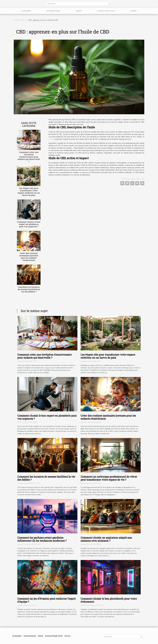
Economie (26, 11)
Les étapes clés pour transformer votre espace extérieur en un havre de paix (29, 192)
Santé (79, 11)
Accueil (16, 20)
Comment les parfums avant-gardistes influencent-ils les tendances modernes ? (42, 539)
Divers (134, 11)
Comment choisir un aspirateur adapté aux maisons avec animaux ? (106, 539)
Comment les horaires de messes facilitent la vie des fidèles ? (29, 289)
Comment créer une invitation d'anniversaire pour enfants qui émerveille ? (29, 157)
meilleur (51, 139)
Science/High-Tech (106, 11)
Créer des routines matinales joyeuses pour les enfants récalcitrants (29, 257)
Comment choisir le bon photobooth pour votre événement (109, 600)
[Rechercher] (79, 3)
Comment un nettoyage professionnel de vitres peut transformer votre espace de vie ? (109, 478)
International (53, 11)
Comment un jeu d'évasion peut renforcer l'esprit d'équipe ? (47, 600)
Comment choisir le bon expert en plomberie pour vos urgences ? (29, 224)
